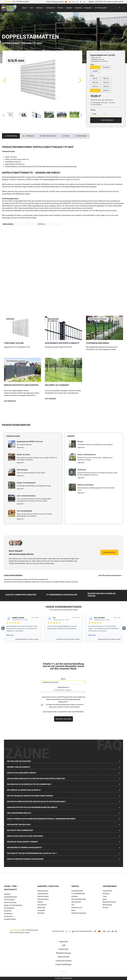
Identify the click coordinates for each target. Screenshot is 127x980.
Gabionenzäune (43, 891)
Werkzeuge (41, 908)
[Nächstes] (80, 80)
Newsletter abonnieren (63, 719)
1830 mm (95, 91)
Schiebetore (8, 914)
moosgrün (106, 67)
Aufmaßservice (77, 908)
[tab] (11, 136)
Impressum (64, 942)
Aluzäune (7, 894)
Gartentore (8, 911)
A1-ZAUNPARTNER (78, 894)
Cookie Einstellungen (63, 964)
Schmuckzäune (9, 900)
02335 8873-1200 (100, 2)
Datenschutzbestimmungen (65, 705)
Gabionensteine (43, 899)
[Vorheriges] (4, 80)
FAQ (73, 905)
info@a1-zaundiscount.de (115, 2)
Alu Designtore (9, 908)
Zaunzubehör (42, 905)
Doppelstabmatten (11, 897)
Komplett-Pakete (10, 919)
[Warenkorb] (123, 8)
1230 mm (106, 82)
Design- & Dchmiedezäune (13, 905)
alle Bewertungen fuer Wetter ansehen (109, 639)
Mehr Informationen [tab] (49, 136)
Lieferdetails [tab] (29, 136)
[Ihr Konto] (116, 8)
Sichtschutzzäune (10, 902)
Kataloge (75, 896)
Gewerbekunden (77, 891)
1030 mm (95, 82)
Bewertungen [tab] (82, 136)
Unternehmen (107, 891)
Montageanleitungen (79, 899)
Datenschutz (63, 949)
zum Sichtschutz (10, 401)
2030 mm (106, 91)
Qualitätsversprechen (79, 913)
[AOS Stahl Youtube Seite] (66, 971)
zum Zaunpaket (50, 399)
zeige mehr (21, 447)
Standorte (106, 894)
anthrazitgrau (95, 67)
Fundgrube (41, 910)
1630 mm (106, 87)
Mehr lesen (10, 635)
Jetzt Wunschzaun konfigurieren (111, 575)
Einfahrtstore (9, 916)
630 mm (95, 78)
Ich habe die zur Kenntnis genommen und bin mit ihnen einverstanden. (65, 706)
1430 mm (95, 87)
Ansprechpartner (109, 552)
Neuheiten (41, 913)
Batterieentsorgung (63, 953)
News (73, 910)
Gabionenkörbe (43, 894)
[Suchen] (120, 8)
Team (105, 896)
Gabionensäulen (43, 896)
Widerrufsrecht (63, 957)
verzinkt (95, 71)
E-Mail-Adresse (63, 687)
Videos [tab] (67, 136)
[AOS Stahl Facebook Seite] (63, 971)
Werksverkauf (76, 902)
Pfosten (40, 902)
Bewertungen (107, 905)
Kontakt (105, 908)
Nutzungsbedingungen (72, 699)
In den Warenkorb (106, 120)
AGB (63, 945)
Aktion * (64, 679)
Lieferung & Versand (63, 961)
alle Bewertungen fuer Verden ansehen (27, 639)
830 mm (106, 78)
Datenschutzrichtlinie (54, 699)
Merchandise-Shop (109, 902)
